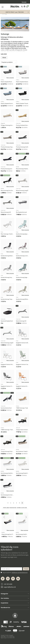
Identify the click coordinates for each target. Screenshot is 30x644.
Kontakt (24, 2)
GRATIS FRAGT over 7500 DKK (15, 12)
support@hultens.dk (10, 587)
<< (8, 503)
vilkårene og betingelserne (20, 572)
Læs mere (4, 54)
